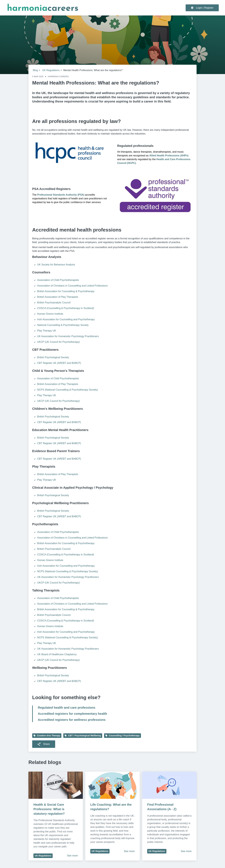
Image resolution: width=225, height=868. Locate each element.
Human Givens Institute (50, 314)
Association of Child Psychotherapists (58, 280)
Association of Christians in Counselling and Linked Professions (72, 286)
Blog (35, 70)
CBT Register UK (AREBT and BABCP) (59, 363)
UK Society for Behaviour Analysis (56, 265)
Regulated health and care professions (67, 708)
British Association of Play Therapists (58, 297)
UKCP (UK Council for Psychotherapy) (59, 342)
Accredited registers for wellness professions (72, 720)
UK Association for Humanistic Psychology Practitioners (68, 336)
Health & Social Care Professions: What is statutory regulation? (49, 809)
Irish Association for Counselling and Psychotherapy (66, 319)
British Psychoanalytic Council (54, 303)
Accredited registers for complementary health (72, 714)
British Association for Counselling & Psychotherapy (66, 291)
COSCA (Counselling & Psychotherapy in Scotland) (66, 308)
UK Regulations (51, 70)
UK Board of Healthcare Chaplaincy (57, 654)
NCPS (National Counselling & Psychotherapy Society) (68, 390)
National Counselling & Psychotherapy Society (63, 325)
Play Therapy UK (47, 331)
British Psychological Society (53, 357)
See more (72, 856)
